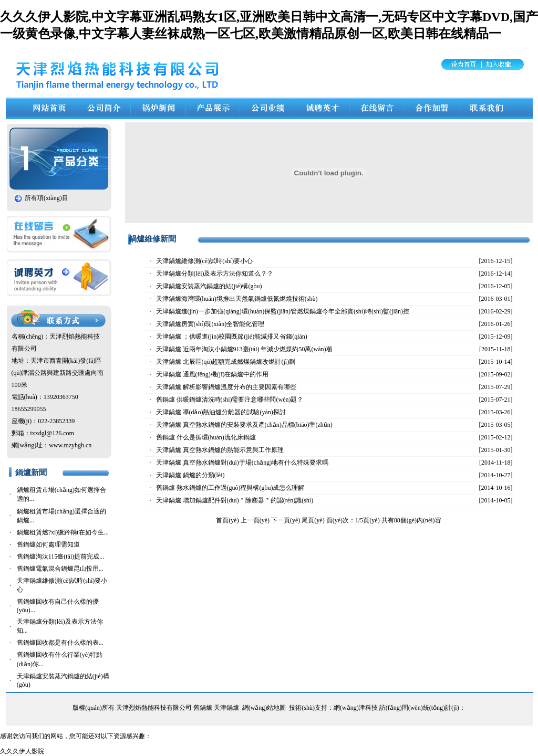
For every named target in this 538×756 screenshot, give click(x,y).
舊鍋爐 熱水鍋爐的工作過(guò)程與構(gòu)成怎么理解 (230, 488)
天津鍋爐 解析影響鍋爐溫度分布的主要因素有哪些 (226, 387)
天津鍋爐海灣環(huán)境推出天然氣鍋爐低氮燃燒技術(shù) (237, 299)
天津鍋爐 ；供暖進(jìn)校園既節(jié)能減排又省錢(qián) (232, 337)
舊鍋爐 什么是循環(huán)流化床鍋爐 (206, 437)
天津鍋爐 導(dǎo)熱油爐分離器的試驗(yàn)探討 (221, 412)
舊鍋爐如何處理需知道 (48, 544)
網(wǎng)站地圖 (264, 708)
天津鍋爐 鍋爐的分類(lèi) (190, 475)
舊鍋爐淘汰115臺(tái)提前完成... (61, 556)
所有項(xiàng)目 (46, 198)
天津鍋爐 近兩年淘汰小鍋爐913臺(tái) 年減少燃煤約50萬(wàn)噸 (244, 349)
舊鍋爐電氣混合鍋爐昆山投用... (60, 569)
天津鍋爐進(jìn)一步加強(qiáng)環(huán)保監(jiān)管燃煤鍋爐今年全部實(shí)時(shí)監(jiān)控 (283, 311)
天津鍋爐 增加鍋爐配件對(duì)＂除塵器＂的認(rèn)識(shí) (235, 500)
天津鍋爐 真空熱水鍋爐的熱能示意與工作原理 (220, 450)
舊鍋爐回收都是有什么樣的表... (60, 643)
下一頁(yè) (286, 520)
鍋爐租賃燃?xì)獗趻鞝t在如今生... (63, 532)
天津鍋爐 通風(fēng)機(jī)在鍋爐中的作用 (213, 374)
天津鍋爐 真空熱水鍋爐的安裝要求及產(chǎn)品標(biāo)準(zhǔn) (244, 425)
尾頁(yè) (313, 520)
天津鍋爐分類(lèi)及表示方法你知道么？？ (215, 274)
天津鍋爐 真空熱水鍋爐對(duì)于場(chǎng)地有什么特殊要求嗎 (242, 463)
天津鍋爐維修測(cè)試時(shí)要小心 (205, 261)
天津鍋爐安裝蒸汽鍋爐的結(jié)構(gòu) (209, 286)
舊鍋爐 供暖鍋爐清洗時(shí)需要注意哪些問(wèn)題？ (230, 400)
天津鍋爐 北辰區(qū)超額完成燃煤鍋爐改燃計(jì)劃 (226, 362)
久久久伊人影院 (22, 751)
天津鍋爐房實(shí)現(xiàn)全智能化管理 (210, 324)
